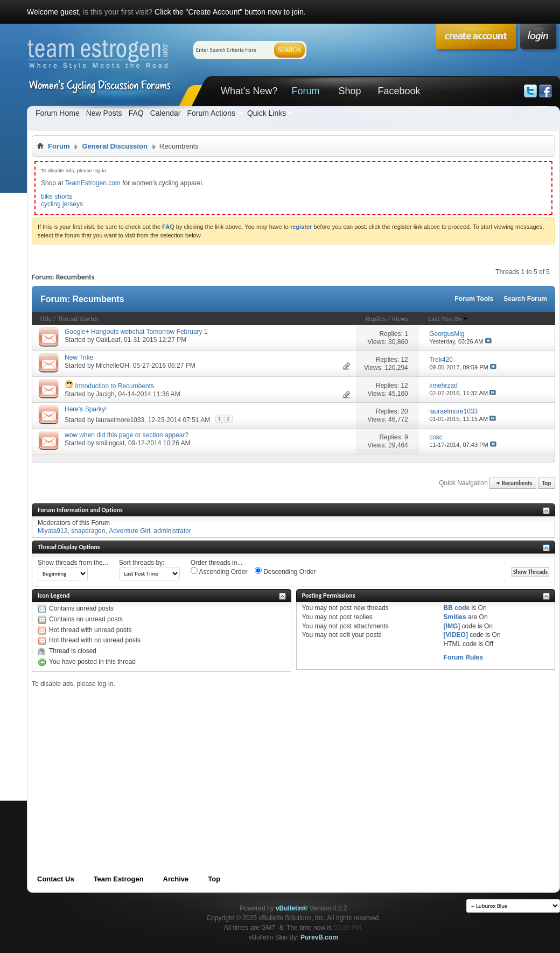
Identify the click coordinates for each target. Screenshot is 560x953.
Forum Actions (211, 113)
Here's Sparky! (86, 409)
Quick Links (267, 113)
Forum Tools (474, 299)
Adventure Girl (129, 531)
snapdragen (88, 531)
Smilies (455, 617)
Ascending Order (219, 571)
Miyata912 (52, 531)
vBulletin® (292, 908)
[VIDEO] (456, 635)
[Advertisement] (223, 763)
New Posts (104, 113)
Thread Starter (78, 318)
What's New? (249, 91)
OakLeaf (108, 340)
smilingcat (110, 443)
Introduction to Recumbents (114, 386)
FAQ (136, 113)
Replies (376, 318)
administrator (173, 531)
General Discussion (114, 146)
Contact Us (56, 879)
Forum (305, 91)
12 (404, 360)
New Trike (79, 358)
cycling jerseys (62, 204)
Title (45, 318)
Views (400, 318)
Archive (176, 879)
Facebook (399, 91)
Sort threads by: (142, 563)
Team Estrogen (119, 879)
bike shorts (57, 197)
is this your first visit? (118, 12)
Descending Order (285, 571)
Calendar (166, 113)
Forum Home (58, 113)
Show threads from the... (73, 563)
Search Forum (525, 299)
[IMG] (452, 626)
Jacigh (105, 394)
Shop (349, 91)
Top (547, 483)
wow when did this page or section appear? (127, 435)
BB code (457, 608)
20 (404, 411)
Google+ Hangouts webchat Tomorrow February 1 (136, 332)
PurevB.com (319, 937)
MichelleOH (113, 366)
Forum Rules (463, 657)
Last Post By (449, 318)
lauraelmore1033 (120, 420)
